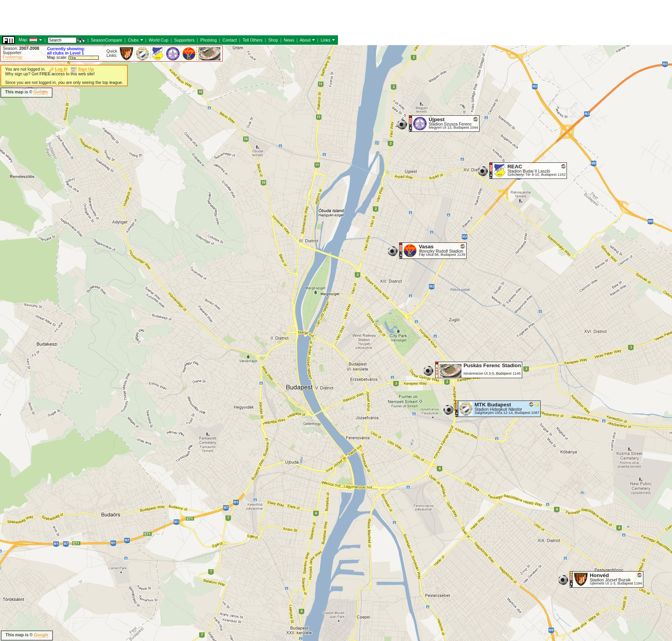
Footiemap (13, 57)
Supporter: (13, 53)
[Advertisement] (143, 92)
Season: (21, 48)
